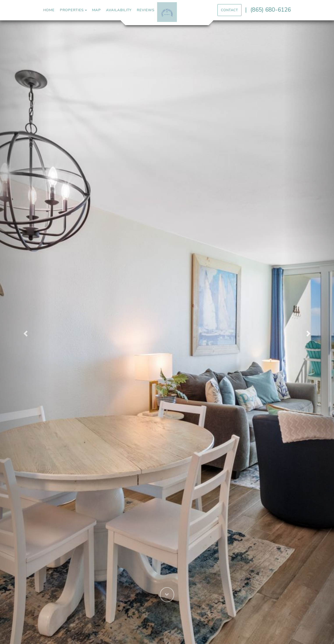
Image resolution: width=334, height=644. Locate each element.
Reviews (146, 10)
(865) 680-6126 (271, 10)
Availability (119, 10)
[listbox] (167, 332)
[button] (25, 332)
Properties (72, 10)
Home (49, 10)
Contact (229, 10)
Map (96, 10)
